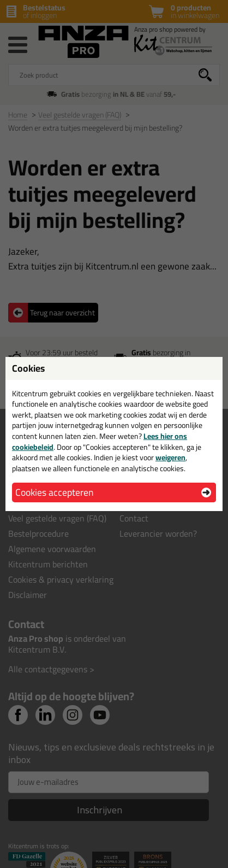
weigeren (170, 458)
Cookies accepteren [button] (54, 492)
